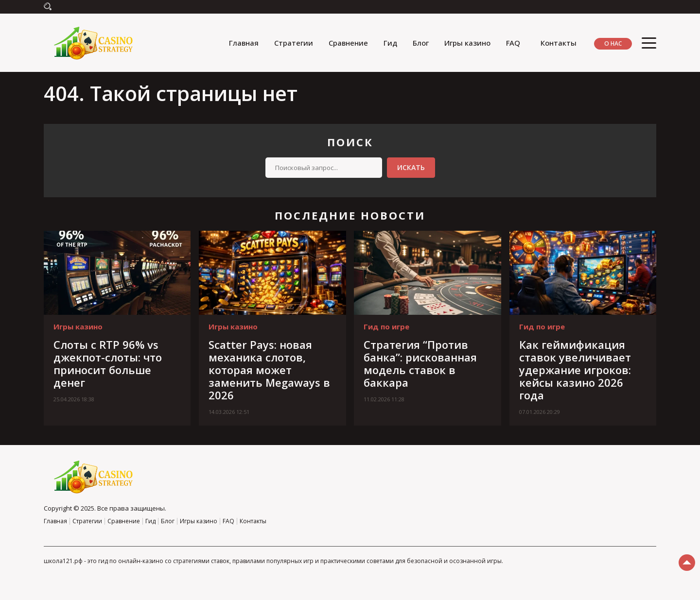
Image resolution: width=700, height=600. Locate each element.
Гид (390, 43)
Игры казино (467, 43)
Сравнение (348, 43)
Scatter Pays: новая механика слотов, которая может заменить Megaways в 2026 (269, 370)
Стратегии (294, 43)
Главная (244, 43)
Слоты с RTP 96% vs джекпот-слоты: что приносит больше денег (108, 363)
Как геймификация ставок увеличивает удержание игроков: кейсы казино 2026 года (575, 370)
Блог (421, 43)
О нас (613, 43)
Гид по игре (386, 326)
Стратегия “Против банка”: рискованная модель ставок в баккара (420, 363)
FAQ (513, 43)
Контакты (559, 43)
